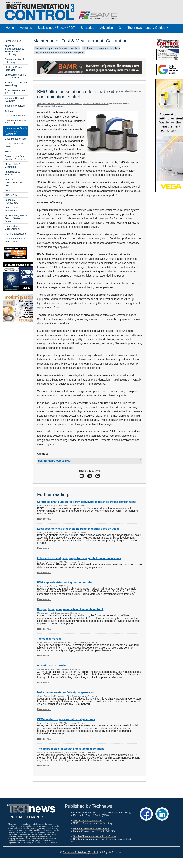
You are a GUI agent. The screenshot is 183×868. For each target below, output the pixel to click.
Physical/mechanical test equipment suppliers (59, 53)
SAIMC (8, 190)
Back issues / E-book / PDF (56, 28)
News (8, 151)
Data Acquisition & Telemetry (15, 61)
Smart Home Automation (11, 209)
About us (26, 28)
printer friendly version (126, 91)
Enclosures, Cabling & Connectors (15, 76)
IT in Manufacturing (15, 116)
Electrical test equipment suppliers (101, 48)
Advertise (107, 28)
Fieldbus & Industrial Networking (16, 84)
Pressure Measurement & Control (13, 182)
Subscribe (88, 28)
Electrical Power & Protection (14, 68)
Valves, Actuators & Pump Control (15, 240)
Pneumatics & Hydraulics (12, 173)
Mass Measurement (15, 139)
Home (10, 28)
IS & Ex (9, 111)
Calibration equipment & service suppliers (57, 48)
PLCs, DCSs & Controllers (13, 165)
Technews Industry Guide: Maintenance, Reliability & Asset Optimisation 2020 (73, 103)
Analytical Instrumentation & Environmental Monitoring (14, 50)
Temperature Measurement (12, 227)
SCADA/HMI (11, 195)
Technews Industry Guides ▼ (148, 28)
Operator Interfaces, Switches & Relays (15, 158)
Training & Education (16, 234)
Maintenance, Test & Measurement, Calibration (16, 131)
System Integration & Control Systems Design (16, 218)
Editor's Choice (13, 41)
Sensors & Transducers (11, 201)
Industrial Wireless (15, 106)
